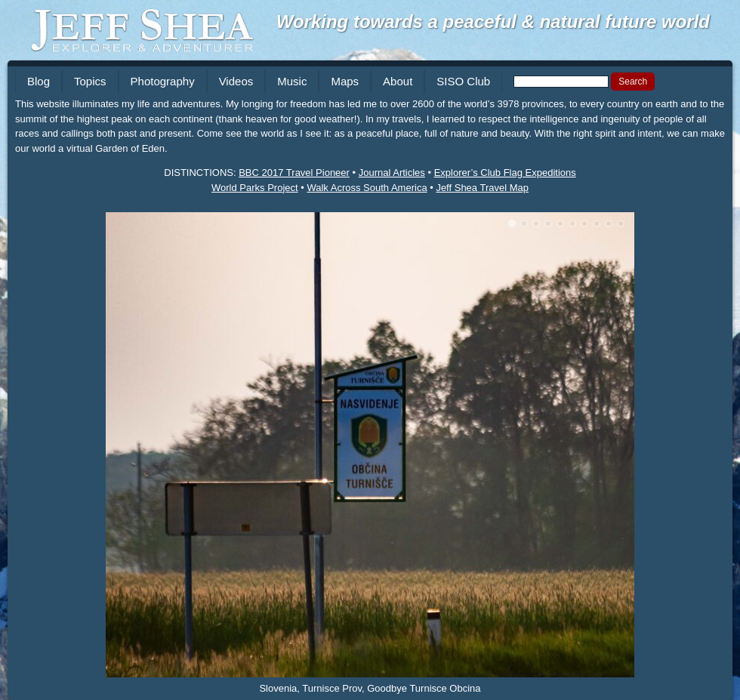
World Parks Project (255, 188)
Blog (39, 81)
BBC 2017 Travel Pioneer (294, 173)
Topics (90, 81)
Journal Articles (392, 173)
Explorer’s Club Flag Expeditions (505, 173)
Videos (236, 81)
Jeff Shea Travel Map (482, 188)
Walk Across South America (367, 188)
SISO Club (463, 81)
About (398, 81)
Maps (345, 81)
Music (292, 81)
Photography (163, 81)
